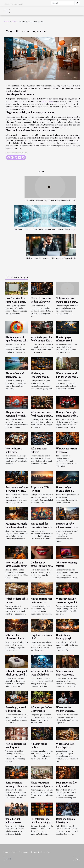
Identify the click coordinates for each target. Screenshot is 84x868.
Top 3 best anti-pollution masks (13, 821)
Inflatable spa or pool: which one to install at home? (16, 675)
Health (14, 852)
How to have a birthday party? (64, 637)
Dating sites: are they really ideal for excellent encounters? (67, 786)
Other (14, 21)
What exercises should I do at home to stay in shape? (67, 377)
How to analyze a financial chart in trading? (64, 491)
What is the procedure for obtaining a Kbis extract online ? (42, 341)
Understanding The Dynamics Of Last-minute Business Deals (51, 258)
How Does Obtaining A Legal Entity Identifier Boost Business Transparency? (45, 229)
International (24, 852)
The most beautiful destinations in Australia (15, 377)
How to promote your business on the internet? (41, 602)
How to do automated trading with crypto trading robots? (42, 302)
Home (6, 21)
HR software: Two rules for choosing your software (42, 822)
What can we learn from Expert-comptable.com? (65, 747)
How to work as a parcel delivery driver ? (17, 564)
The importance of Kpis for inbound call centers (16, 341)
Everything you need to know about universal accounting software (16, 712)
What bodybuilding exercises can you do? (67, 600)
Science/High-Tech (38, 852)
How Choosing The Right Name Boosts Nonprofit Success (15, 302)
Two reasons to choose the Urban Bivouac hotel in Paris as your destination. (17, 492)
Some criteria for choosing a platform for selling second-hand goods (15, 788)
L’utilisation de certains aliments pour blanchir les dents (42, 566)
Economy (6, 852)
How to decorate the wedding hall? (16, 745)
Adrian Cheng (47, 101)
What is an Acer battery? (39, 450)
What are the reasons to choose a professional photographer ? (67, 454)
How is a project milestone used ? (64, 339)
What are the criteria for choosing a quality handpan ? (41, 416)
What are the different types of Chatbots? (42, 673)
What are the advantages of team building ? (15, 638)
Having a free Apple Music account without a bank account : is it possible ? (67, 417)
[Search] (63, 3)
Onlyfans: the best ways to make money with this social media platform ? (67, 303)
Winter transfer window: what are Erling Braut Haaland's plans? (67, 712)
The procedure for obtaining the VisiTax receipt (16, 416)
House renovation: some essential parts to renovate (42, 786)
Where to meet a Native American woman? (64, 675)
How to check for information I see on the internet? (41, 527)
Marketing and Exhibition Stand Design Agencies (39, 377)
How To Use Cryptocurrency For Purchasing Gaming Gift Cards (50, 200)
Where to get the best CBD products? (42, 709)
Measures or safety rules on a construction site (67, 527)
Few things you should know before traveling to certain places (16, 527)
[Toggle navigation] (7, 11)
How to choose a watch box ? (14, 450)
